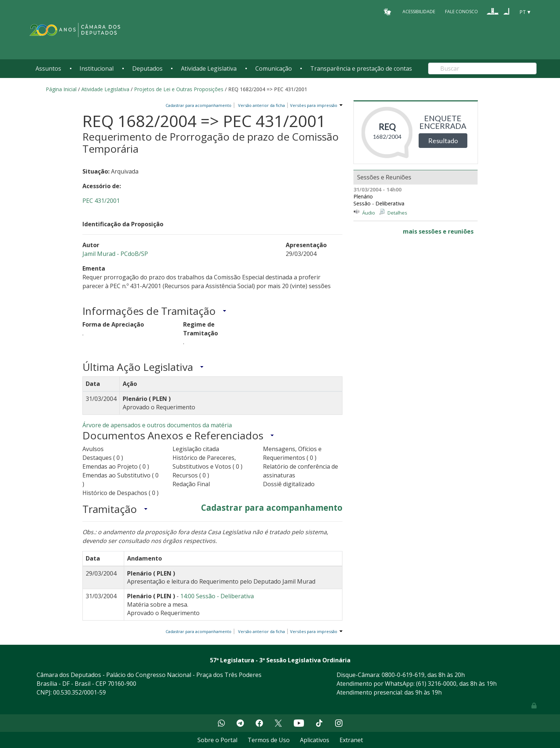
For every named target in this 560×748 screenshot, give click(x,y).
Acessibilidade (419, 12)
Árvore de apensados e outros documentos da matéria (157, 425)
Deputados (147, 68)
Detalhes (397, 213)
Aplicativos (315, 740)
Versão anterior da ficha (262, 105)
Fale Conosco (461, 12)
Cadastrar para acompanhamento (200, 105)
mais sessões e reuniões (438, 231)
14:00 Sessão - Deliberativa (217, 596)
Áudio (369, 213)
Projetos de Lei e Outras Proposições (179, 89)
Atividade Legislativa (209, 68)
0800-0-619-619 (403, 675)
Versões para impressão (313, 105)
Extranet (351, 740)
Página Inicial (61, 89)
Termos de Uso (269, 740)
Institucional (97, 68)
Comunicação (274, 68)
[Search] (482, 68)
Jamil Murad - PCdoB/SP (115, 254)
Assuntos (48, 68)
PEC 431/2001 (101, 201)
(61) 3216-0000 (436, 684)
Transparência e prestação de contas (361, 68)
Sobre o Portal (217, 740)
